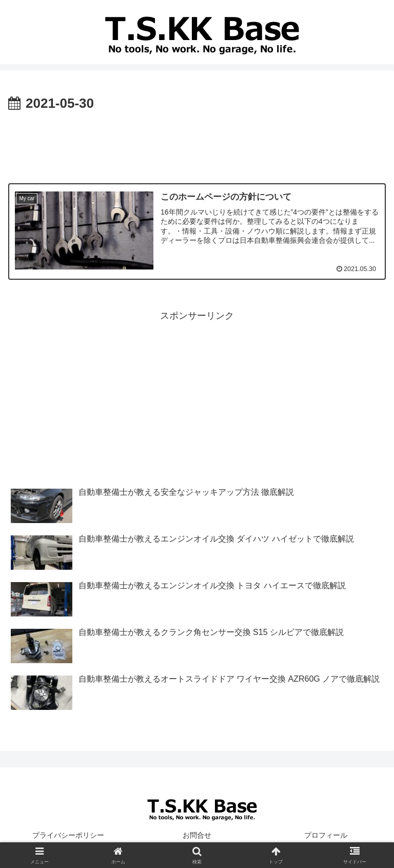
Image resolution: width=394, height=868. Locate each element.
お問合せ (197, 835)
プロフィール (326, 835)
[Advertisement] (197, 144)
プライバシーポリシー (68, 835)
